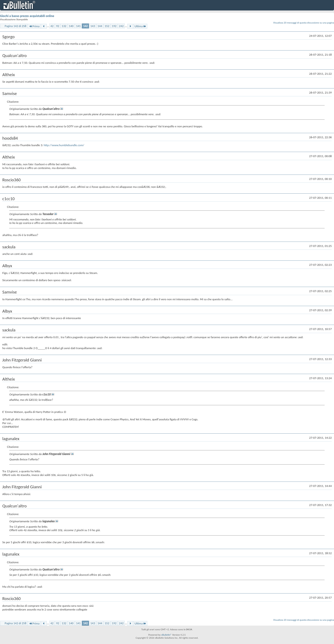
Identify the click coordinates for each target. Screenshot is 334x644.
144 (100, 26)
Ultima (140, 26)
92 (58, 26)
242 (121, 26)
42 (52, 26)
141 (78, 26)
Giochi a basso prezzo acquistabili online (27, 16)
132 (64, 26)
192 (114, 26)
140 (71, 26)
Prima (34, 26)
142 (85, 26)
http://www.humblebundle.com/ (64, 145)
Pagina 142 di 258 (15, 26)
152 (107, 26)
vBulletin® (166, 635)
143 (93, 26)
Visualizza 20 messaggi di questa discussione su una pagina (304, 23)
